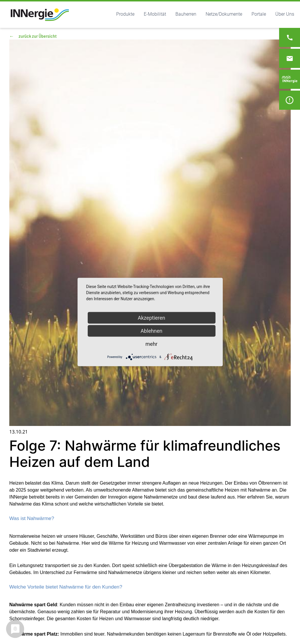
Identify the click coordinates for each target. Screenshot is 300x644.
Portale (259, 14)
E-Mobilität (155, 14)
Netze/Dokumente (224, 14)
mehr (151, 344)
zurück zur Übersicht (33, 36)
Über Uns (285, 14)
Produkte (125, 14)
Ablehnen (151, 331)
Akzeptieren (151, 318)
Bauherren (186, 14)
